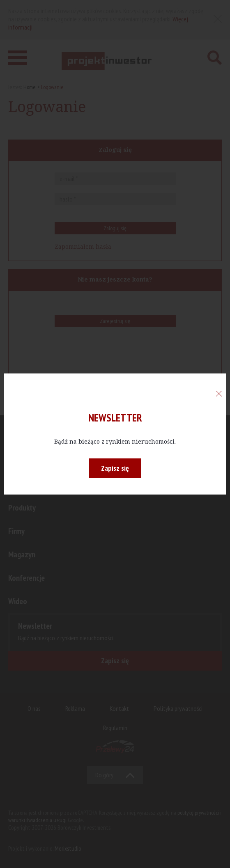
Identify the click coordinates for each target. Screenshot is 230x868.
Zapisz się (115, 468)
